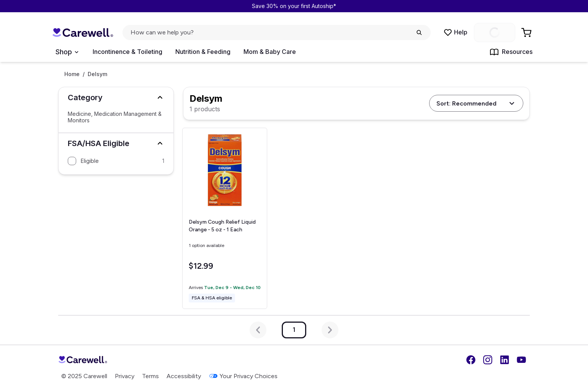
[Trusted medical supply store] (83, 33)
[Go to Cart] (527, 32)
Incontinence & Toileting (127, 52)
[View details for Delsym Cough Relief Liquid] (225, 218)
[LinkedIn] (505, 360)
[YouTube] (521, 360)
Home (72, 74)
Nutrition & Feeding (203, 52)
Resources (511, 52)
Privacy (125, 376)
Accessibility (184, 376)
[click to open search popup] (277, 32)
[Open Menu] (67, 52)
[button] (116, 97)
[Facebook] (471, 360)
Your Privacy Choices (243, 376)
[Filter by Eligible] (116, 161)
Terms (150, 376)
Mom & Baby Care (270, 52)
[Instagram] (488, 360)
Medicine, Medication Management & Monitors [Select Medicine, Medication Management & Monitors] (115, 117)
